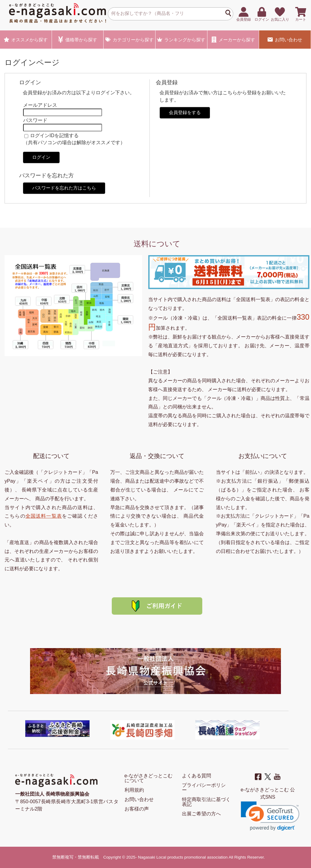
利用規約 (134, 790)
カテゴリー (130, 40)
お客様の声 (137, 809)
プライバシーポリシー (204, 788)
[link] (270, 816)
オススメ (26, 40)
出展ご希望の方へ (201, 814)
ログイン (41, 157)
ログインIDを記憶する (54, 135)
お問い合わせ (285, 40)
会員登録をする (185, 112)
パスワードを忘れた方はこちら (64, 188)
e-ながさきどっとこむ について (149, 778)
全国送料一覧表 (44, 516)
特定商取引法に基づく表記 (206, 802)
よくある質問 (197, 776)
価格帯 (78, 40)
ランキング (181, 40)
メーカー (233, 40)
